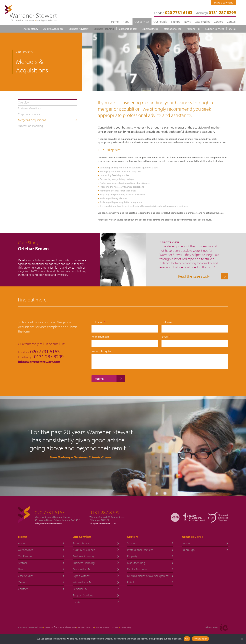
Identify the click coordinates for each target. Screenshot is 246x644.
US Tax (232, 29)
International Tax (172, 29)
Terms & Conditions (86, 627)
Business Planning (104, 29)
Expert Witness (150, 29)
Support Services (215, 29)
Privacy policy (200, 639)
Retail (130, 582)
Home (115, 22)
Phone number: (100, 337)
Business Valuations (30, 108)
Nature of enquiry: (102, 351)
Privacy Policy (126, 627)
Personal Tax (193, 29)
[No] (242, 639)
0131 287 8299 (104, 512)
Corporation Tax (128, 29)
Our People (160, 22)
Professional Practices (140, 550)
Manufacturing (136, 563)
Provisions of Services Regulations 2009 (60, 627)
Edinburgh (215, 13)
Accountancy (31, 29)
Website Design (211, 627)
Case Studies (202, 22)
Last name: (167, 322)
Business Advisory (79, 29)
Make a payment (223, 3)
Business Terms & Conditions (107, 627)
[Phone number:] (125, 343)
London (187, 543)
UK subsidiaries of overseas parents (148, 576)
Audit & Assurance (53, 29)
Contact (232, 22)
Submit (99, 379)
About (127, 22)
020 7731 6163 (50, 512)
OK (187, 639)
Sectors (176, 22)
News (187, 22)
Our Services (142, 22)
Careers (218, 22)
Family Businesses (138, 569)
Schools (132, 543)
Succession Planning (30, 126)
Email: (166, 337)
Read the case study (194, 276)
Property (132, 556)
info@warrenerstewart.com (39, 362)
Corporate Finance (29, 114)
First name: (98, 322)
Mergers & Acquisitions (32, 120)
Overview (24, 102)
